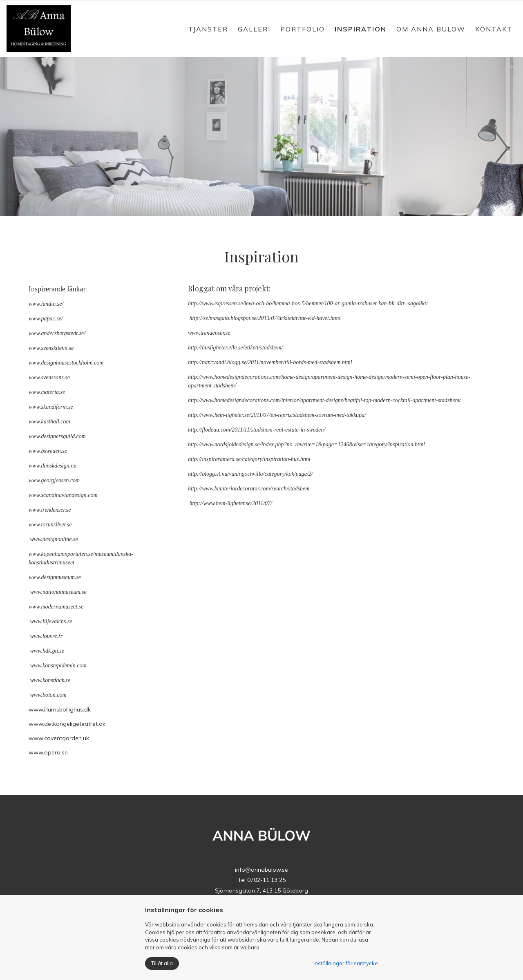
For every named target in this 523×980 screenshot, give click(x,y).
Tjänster (208, 29)
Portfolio (303, 29)
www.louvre (44, 636)
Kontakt (494, 29)
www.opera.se (48, 752)
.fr (59, 636)
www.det (41, 724)
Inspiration (361, 29)
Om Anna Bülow (431, 29)
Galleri (254, 29)
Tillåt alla (162, 963)
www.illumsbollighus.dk (60, 709)
